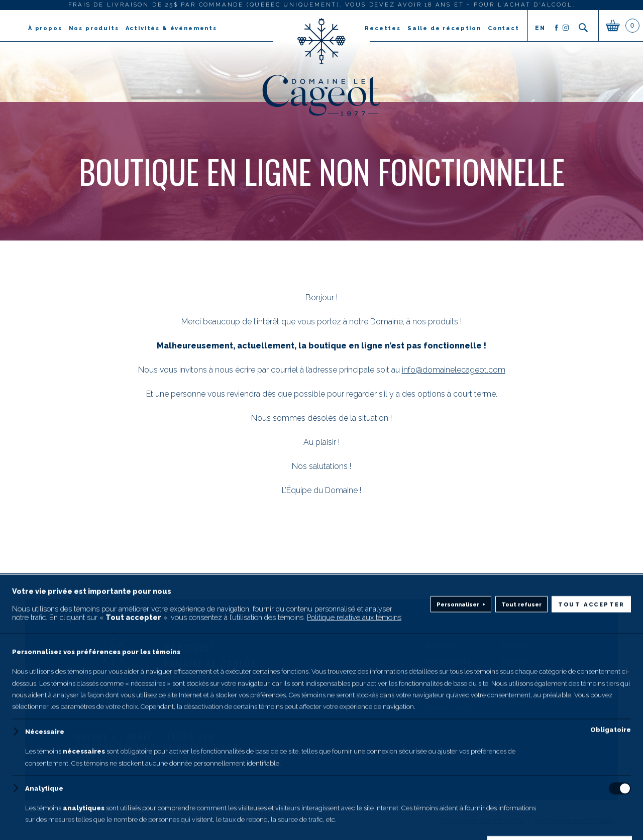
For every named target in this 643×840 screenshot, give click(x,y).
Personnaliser (461, 806)
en (540, 28)
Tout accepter (592, 805)
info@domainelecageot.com (454, 370)
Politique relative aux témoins (354, 818)
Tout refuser (521, 805)
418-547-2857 (188, 648)
